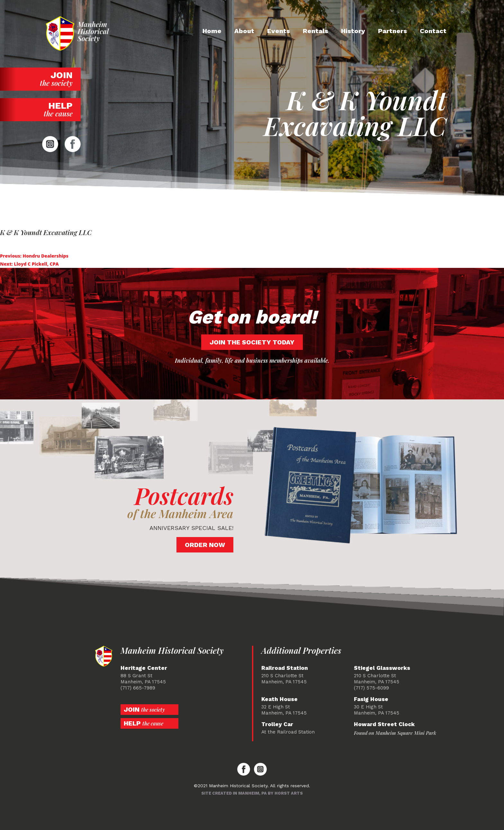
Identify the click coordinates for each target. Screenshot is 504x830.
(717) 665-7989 (138, 688)
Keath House (279, 699)
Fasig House (371, 699)
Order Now (205, 545)
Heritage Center (144, 668)
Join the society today (252, 342)
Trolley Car (277, 724)
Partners (392, 31)
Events (279, 31)
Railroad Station (285, 668)
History (353, 31)
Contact (433, 31)
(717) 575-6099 (371, 688)
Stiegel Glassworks (382, 668)
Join (40, 79)
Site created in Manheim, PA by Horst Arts (252, 793)
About (244, 31)
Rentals (315, 31)
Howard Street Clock (384, 724)
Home (212, 31)
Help (40, 109)
